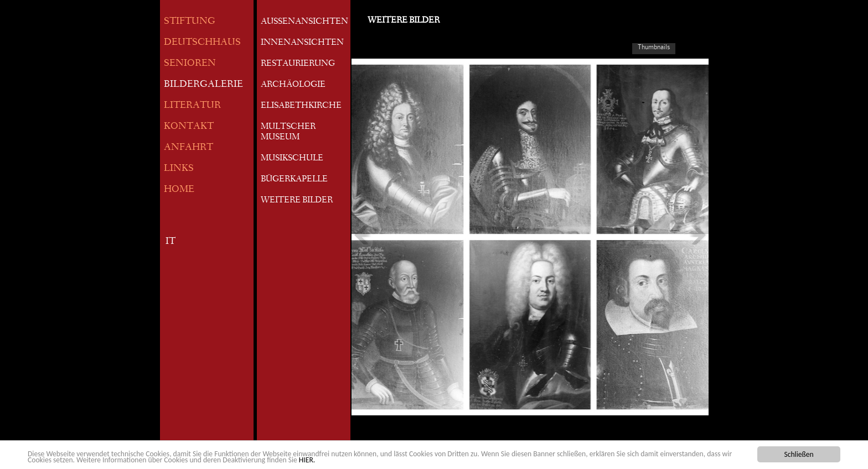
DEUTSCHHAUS (202, 43)
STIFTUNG (190, 22)
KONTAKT (189, 127)
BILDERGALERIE (203, 85)
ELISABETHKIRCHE (301, 106)
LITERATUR (192, 106)
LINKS (179, 169)
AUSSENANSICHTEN (304, 22)
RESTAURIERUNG (298, 64)
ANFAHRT (188, 148)
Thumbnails (654, 47)
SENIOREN (190, 64)
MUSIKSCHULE (292, 159)
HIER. (307, 460)
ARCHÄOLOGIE (293, 85)
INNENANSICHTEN (302, 43)
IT (170, 242)
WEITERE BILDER (297, 201)
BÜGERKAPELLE (294, 180)
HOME (179, 190)
